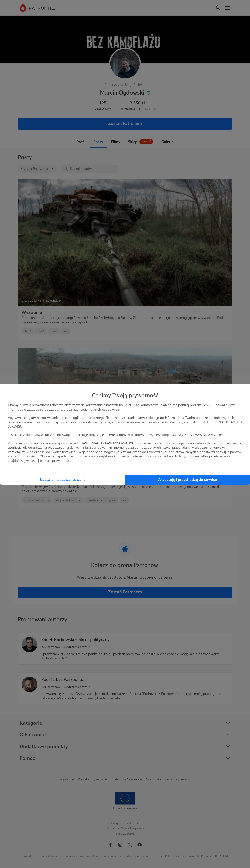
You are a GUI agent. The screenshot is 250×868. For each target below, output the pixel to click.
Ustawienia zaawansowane (63, 480)
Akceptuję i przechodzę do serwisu (188, 480)
